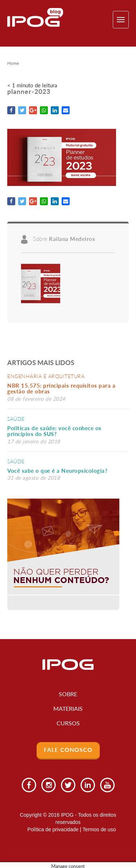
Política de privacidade (53, 829)
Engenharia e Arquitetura (46, 376)
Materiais (68, 708)
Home (13, 63)
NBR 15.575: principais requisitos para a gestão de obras (61, 389)
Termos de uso (99, 829)
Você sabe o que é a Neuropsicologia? (57, 471)
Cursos (68, 723)
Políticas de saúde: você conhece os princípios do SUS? (54, 431)
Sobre (68, 694)
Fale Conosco (68, 750)
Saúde (16, 419)
